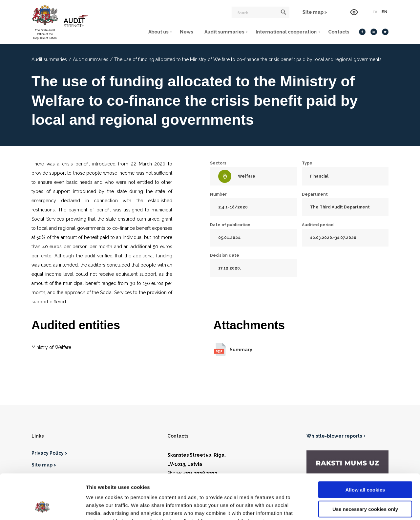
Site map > (315, 12)
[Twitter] (385, 32)
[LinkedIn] (374, 32)
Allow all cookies (365, 449)
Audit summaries (224, 32)
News (186, 32)
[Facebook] (362, 32)
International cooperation (286, 32)
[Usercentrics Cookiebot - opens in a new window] (42, 507)
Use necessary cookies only (365, 469)
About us (158, 32)
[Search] (261, 12)
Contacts (339, 32)
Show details (344, 507)
